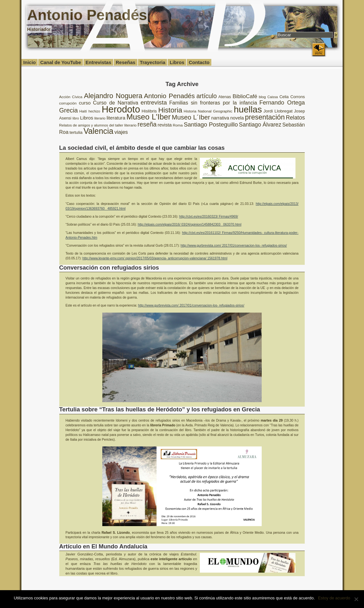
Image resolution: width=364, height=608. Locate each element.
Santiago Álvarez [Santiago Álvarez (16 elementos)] (260, 125)
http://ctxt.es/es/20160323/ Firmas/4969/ (209, 217)
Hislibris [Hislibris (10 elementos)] (149, 111)
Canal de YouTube (61, 62)
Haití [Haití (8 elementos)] (83, 111)
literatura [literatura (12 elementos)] (116, 118)
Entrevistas (98, 62)
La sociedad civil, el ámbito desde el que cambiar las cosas (142, 148)
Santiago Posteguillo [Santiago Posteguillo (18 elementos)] (211, 124)
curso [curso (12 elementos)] (85, 103)
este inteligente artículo (171, 559)
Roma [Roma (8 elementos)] (178, 125)
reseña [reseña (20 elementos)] (147, 124)
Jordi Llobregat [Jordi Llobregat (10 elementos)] (278, 111)
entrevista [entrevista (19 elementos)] (154, 102)
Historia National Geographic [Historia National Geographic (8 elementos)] (208, 111)
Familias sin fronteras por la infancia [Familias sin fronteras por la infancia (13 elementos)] (213, 103)
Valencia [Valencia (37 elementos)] (98, 131)
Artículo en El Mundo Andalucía (103, 546)
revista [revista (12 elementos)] (164, 125)
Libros (177, 62)
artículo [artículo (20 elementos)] (207, 96)
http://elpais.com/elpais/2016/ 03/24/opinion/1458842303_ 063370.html (189, 224)
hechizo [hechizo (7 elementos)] (95, 111)
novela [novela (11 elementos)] (237, 118)
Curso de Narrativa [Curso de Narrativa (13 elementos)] (116, 103)
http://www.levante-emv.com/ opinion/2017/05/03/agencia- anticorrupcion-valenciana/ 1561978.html (155, 258)
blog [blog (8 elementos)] (262, 97)
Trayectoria (153, 62)
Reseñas (126, 62)
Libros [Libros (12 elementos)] (87, 118)
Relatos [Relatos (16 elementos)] (295, 118)
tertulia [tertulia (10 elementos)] (76, 132)
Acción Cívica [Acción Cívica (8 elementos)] (71, 97)
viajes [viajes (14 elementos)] (121, 132)
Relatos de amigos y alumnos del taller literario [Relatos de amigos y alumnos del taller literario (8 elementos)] (98, 125)
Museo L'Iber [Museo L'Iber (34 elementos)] (149, 117)
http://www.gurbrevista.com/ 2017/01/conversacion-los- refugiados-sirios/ (234, 246)
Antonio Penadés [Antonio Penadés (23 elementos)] (170, 96)
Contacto (199, 62)
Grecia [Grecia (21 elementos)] (69, 110)
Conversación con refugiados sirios (109, 268)
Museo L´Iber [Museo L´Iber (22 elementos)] (191, 117)
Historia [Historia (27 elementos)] (170, 110)
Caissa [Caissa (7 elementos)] (273, 97)
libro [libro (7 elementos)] (76, 118)
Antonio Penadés (87, 15)
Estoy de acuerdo (334, 598)
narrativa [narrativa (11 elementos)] (220, 118)
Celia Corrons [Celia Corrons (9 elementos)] (292, 97)
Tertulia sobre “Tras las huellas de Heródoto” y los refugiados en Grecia (160, 409)
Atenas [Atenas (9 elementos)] (225, 97)
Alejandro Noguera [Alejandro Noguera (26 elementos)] (113, 96)
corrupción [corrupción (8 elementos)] (68, 103)
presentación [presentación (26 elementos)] (265, 117)
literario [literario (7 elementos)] (100, 118)
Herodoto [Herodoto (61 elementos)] (121, 109)
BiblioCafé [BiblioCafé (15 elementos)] (245, 96)
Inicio (29, 62)
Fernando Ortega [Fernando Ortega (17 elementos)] (282, 103)
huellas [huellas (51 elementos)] (248, 109)
